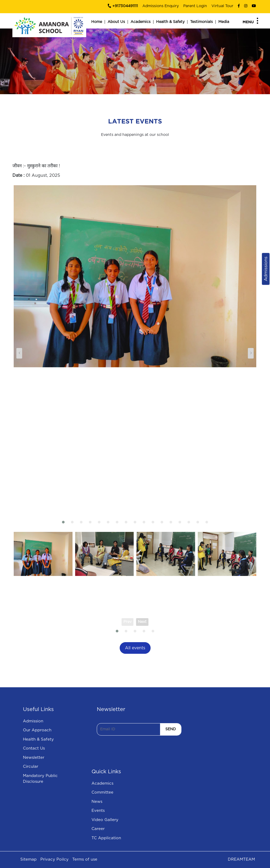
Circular (31, 767)
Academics (141, 22)
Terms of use (85, 859)
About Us (116, 22)
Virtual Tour (222, 6)
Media (224, 22)
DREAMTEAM (241, 859)
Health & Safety (170, 22)
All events (135, 648)
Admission (33, 721)
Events (98, 811)
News (97, 802)
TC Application (106, 838)
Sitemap (28, 859)
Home (97, 22)
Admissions (266, 269)
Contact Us (34, 748)
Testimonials (201, 22)
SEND (171, 729)
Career (98, 829)
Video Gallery (105, 820)
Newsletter (34, 758)
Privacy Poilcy (54, 859)
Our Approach (37, 730)
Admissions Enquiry (161, 6)
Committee (102, 792)
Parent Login (195, 6)
